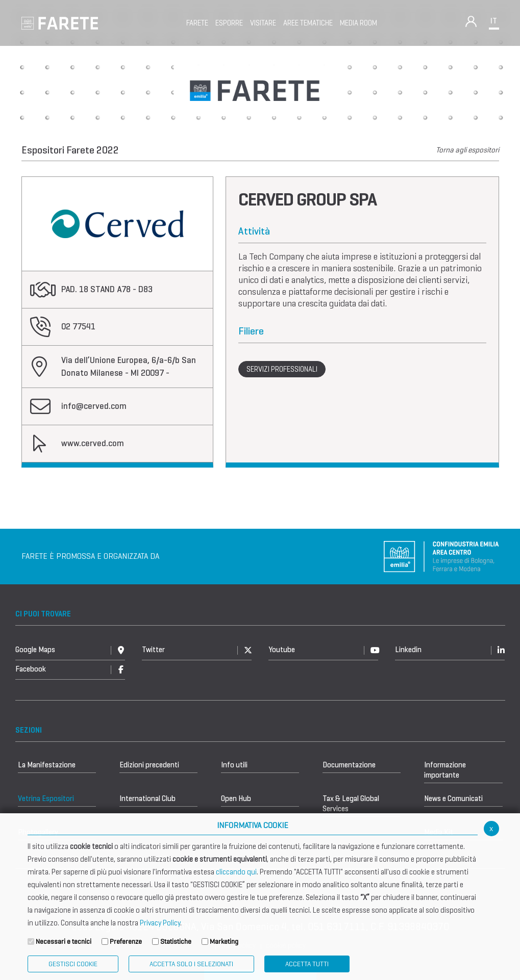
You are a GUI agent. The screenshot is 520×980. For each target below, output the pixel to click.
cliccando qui (236, 872)
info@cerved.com (94, 406)
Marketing (224, 942)
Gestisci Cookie (73, 964)
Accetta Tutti (307, 964)
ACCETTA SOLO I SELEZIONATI (191, 964)
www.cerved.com (93, 443)
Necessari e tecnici (64, 942)
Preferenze (126, 942)
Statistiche (176, 942)
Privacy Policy (160, 923)
